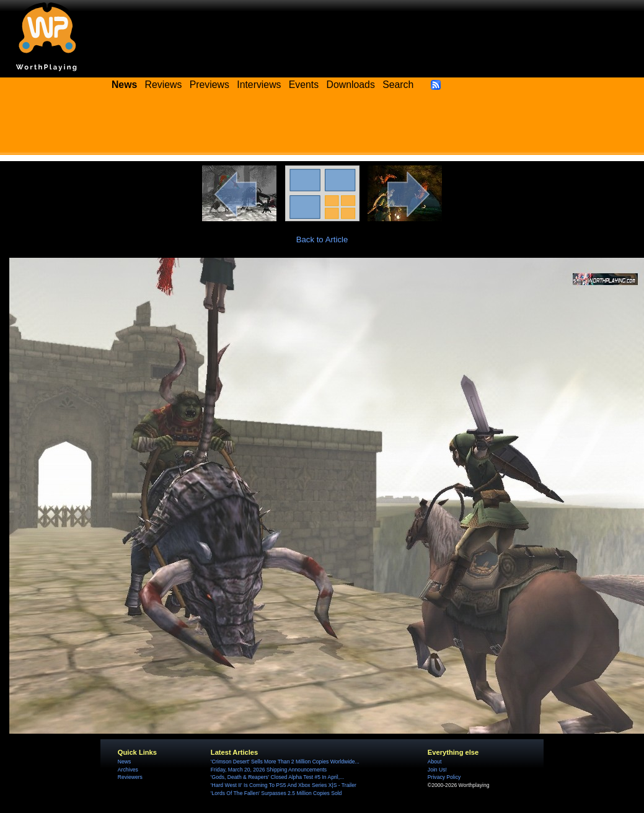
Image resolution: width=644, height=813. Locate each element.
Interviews (259, 85)
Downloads (351, 85)
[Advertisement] (322, 127)
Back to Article (322, 240)
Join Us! (437, 770)
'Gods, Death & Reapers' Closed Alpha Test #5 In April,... (277, 777)
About (434, 762)
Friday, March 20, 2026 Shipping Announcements (269, 770)
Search (398, 85)
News (124, 762)
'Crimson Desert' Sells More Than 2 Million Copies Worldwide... (285, 762)
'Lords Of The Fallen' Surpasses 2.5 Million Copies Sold (276, 793)
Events (304, 85)
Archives (128, 770)
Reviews (164, 85)
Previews (210, 85)
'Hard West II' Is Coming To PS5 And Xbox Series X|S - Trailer (284, 785)
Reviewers (130, 777)
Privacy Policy (444, 777)
